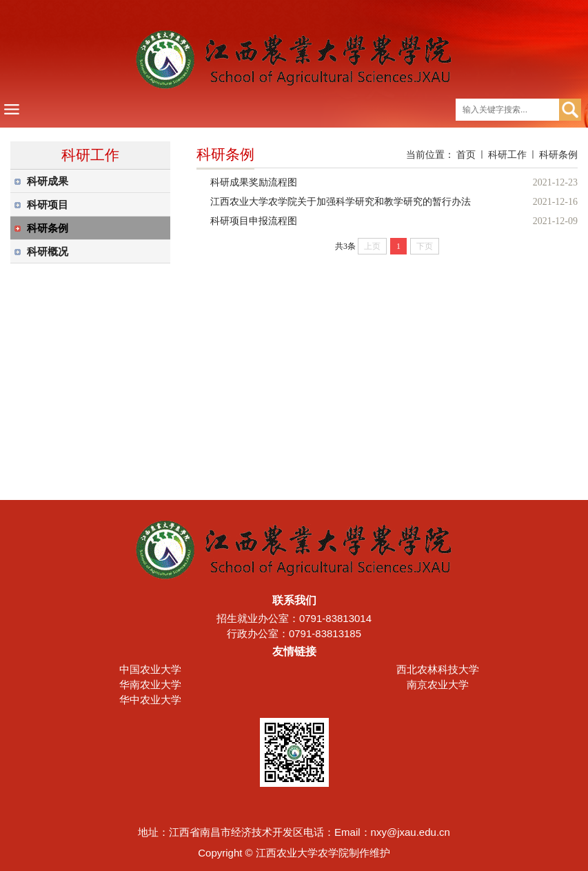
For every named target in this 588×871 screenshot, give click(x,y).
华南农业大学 (150, 684)
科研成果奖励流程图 (254, 182)
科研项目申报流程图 (254, 221)
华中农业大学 (150, 700)
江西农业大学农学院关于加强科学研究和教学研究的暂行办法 (341, 202)
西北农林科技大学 (438, 669)
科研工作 (507, 154)
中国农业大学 (150, 669)
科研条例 (558, 154)
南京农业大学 (438, 684)
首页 (466, 154)
